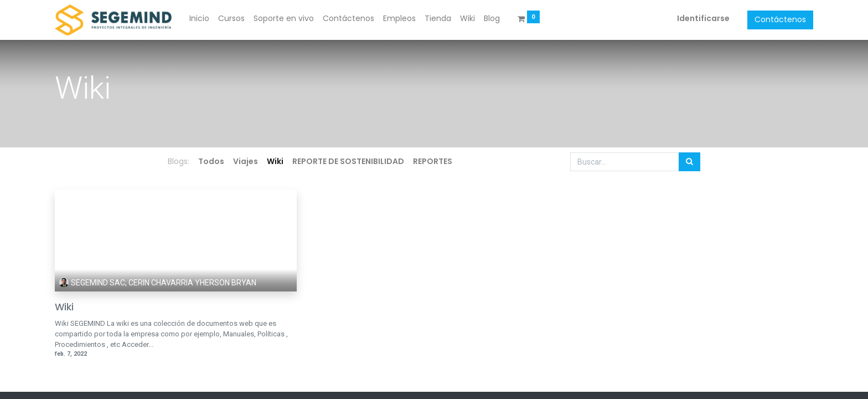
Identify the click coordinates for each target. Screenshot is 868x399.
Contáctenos (780, 19)
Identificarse (703, 18)
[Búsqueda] (689, 162)
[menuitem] (199, 19)
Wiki (64, 307)
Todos (211, 161)
